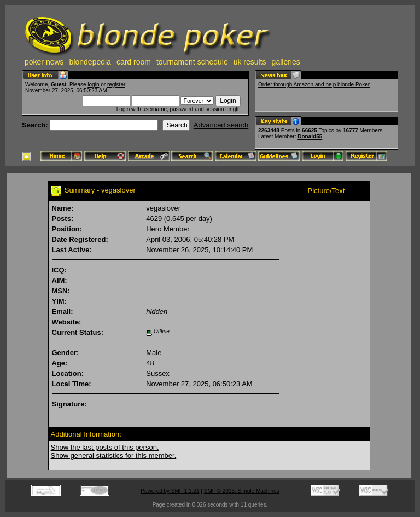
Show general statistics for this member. (114, 455)
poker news (44, 62)
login (93, 85)
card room (134, 62)
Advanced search (221, 125)
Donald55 (310, 136)
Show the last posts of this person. (105, 447)
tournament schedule (192, 62)
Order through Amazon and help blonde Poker (314, 85)
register (116, 85)
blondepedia (90, 62)
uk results (250, 62)
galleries (286, 62)
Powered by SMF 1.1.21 (170, 491)
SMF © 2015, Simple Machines (242, 491)
